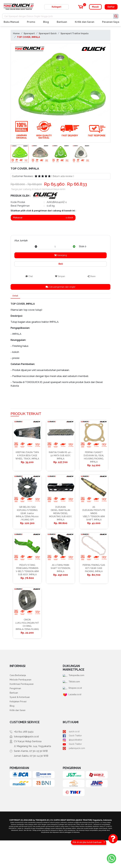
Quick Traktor (73, 764)
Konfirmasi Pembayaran (23, 709)
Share (92, 276)
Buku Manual (11, 22)
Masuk (95, 7)
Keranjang (60, 255)
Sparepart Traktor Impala (74, 33)
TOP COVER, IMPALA (28, 37)
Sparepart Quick (48, 33)
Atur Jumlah (21, 241)
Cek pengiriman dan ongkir (61, 287)
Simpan (60, 276)
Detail (16, 296)
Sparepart (29, 33)
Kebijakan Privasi (19, 728)
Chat (29, 276)
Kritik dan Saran (85, 22)
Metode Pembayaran (22, 704)
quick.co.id (72, 759)
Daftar (111, 7)
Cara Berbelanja (19, 699)
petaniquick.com (75, 779)
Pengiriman (16, 713)
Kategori (56, 7)
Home (16, 33)
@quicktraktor (74, 769)
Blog (46, 22)
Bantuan (62, 22)
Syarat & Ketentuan (21, 723)
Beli (60, 264)
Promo (31, 22)
